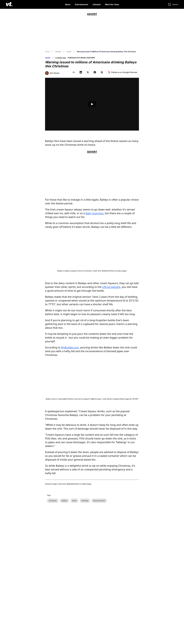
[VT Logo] (9, 4)
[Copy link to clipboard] (74, 72)
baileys (64, 556)
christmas (53, 556)
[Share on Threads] (102, 72)
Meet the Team (112, 4)
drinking (85, 556)
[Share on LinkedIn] (81, 72)
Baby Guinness (95, 213)
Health (69, 52)
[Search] (173, 4)
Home (47, 52)
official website (111, 315)
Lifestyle (96, 4)
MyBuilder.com (70, 375)
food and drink (99, 556)
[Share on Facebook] (95, 72)
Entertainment (81, 4)
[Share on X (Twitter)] (88, 72)
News (68, 4)
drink (74, 556)
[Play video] (92, 104)
